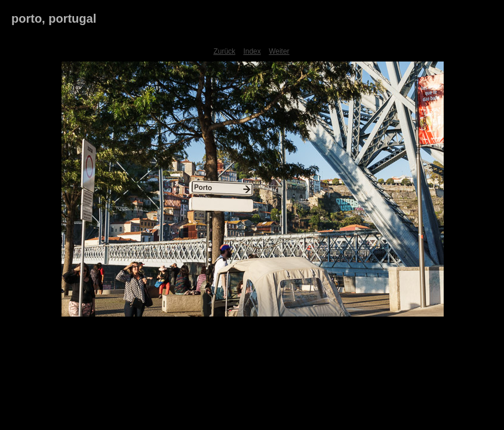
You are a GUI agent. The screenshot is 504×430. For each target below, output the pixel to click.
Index (252, 51)
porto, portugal (54, 19)
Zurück (224, 51)
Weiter (279, 51)
